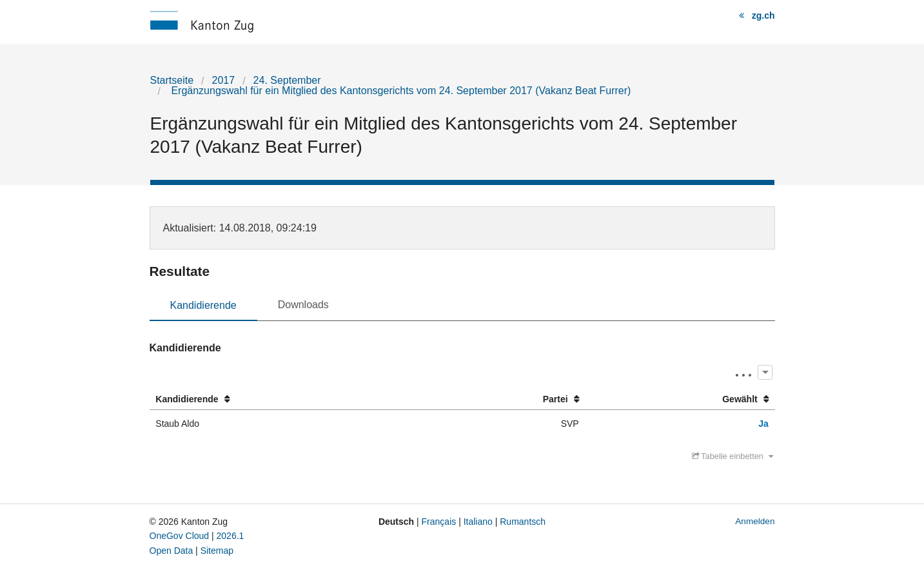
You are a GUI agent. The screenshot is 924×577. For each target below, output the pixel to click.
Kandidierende (203, 305)
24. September (287, 80)
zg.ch (763, 15)
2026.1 (231, 536)
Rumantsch (523, 522)
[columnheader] (289, 399)
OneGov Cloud (180, 536)
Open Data (172, 551)
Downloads (303, 305)
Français (439, 522)
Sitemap (217, 551)
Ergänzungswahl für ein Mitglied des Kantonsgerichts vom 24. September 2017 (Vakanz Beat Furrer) (399, 91)
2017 (224, 80)
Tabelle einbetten (732, 456)
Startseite (172, 80)
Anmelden (755, 521)
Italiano (478, 522)
